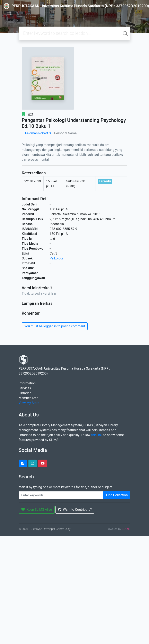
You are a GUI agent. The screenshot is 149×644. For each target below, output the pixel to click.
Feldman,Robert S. (38, 133)
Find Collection (117, 495)
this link (97, 435)
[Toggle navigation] (9, 14)
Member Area (28, 398)
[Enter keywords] (61, 495)
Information (27, 383)
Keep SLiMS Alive (37, 510)
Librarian (25, 393)
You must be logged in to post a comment (55, 326)
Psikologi (56, 258)
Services (25, 388)
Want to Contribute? (75, 510)
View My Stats (29, 403)
